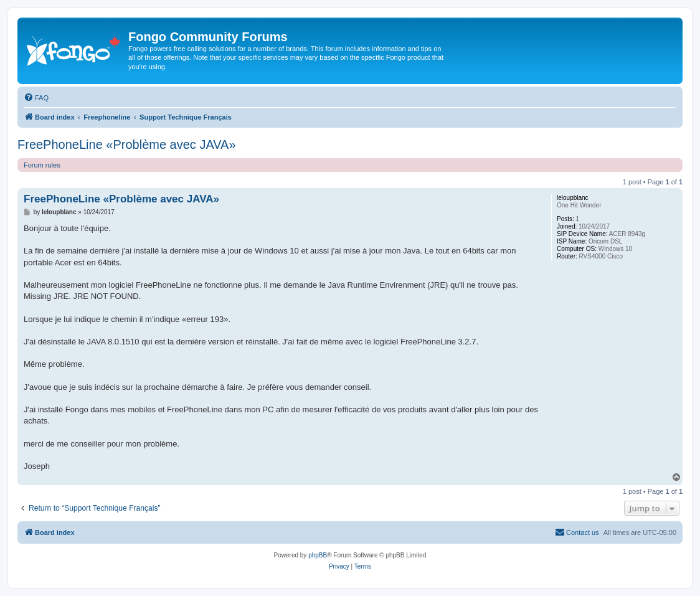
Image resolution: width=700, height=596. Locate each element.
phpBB (318, 555)
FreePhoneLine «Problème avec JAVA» (127, 144)
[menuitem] (36, 98)
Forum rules (42, 165)
